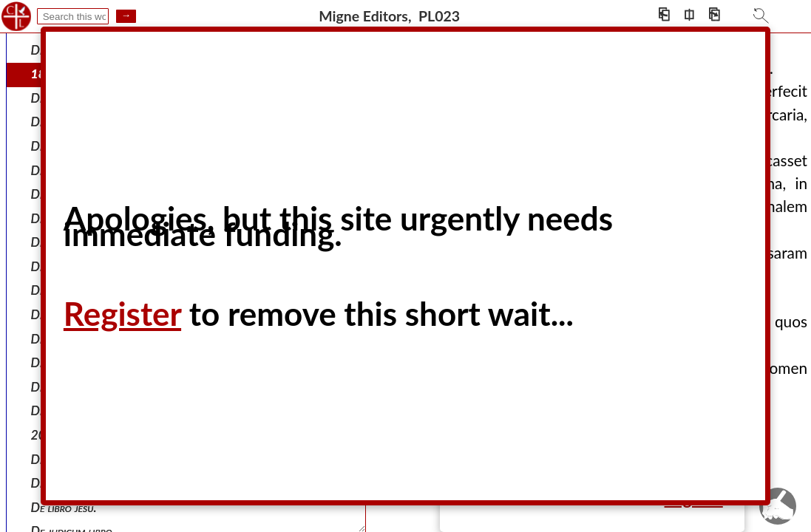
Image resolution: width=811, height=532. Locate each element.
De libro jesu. (64, 507)
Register (122, 313)
